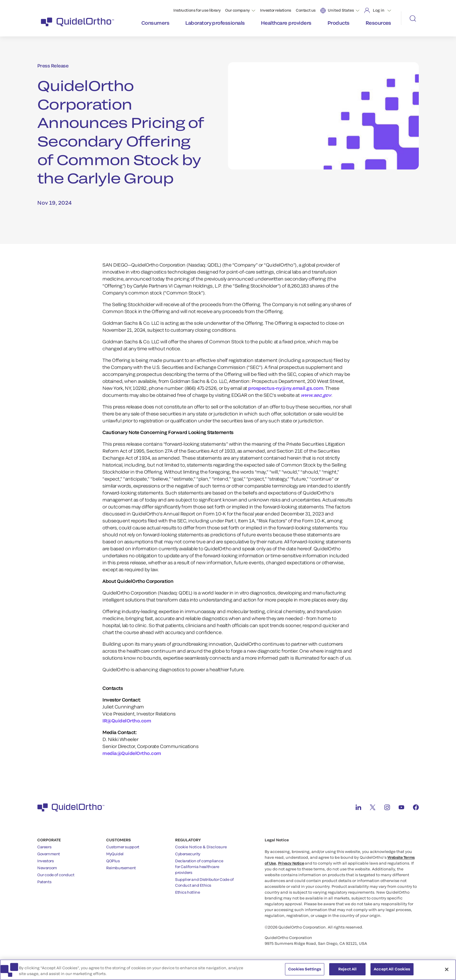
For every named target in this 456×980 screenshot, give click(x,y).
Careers (44, 847)
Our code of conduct (56, 875)
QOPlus (113, 861)
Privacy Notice (291, 863)
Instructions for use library (197, 10)
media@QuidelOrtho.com (132, 753)
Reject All (347, 971)
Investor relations (276, 10)
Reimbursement (121, 868)
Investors (46, 861)
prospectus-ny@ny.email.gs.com (286, 388)
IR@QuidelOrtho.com (127, 721)
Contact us (306, 10)
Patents (44, 882)
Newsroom (47, 868)
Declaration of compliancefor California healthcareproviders (199, 867)
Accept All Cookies (392, 971)
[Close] (447, 971)
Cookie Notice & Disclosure (201, 847)
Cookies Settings (305, 971)
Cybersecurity (188, 854)
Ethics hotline (188, 892)
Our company (237, 10)
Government (49, 854)
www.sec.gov (316, 395)
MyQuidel (115, 854)
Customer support (123, 847)
